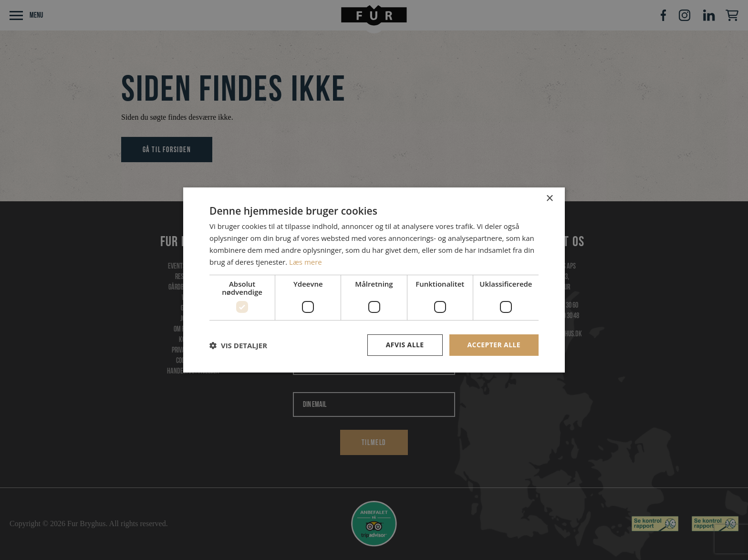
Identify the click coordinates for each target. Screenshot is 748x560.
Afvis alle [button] (405, 345)
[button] (238, 345)
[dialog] (374, 280)
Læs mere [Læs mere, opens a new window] (306, 262)
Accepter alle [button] (494, 345)
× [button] (549, 199)
